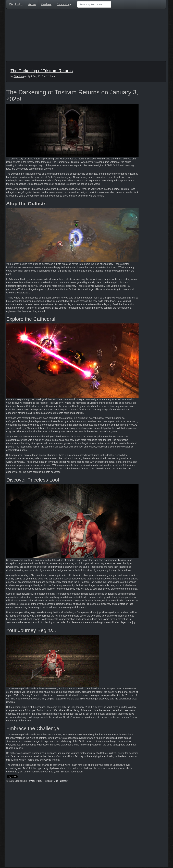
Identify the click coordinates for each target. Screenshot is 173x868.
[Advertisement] (86, 36)
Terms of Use (51, 781)
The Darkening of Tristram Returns (42, 71)
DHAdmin (19, 76)
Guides (32, 4)
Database (46, 4)
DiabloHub (16, 4)
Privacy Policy (35, 781)
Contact (64, 781)
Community (64, 4)
